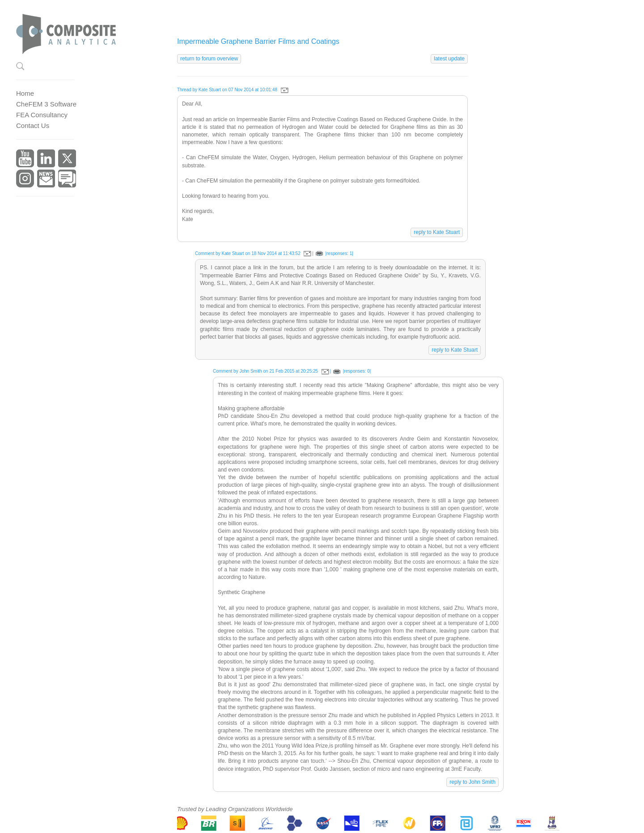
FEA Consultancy (42, 115)
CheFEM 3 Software (46, 104)
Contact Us (33, 125)
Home (25, 93)
